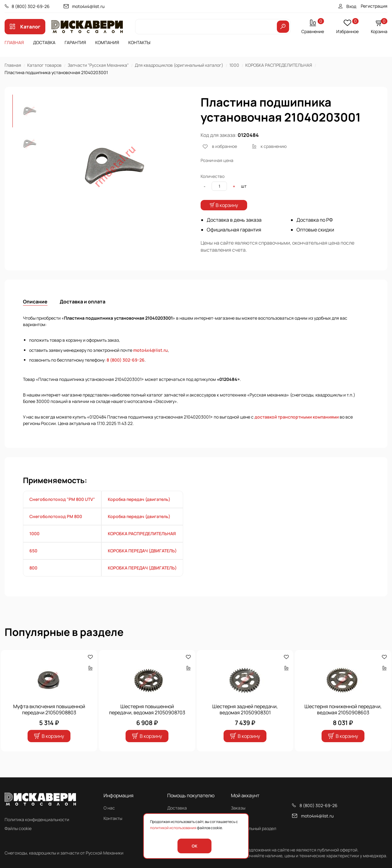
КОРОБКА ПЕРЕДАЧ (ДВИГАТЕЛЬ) (142, 564)
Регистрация (374, 6)
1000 (234, 65)
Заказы (238, 808)
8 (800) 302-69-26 (31, 6)
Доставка (44, 42)
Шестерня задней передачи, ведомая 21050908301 (245, 722)
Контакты (139, 42)
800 (33, 581)
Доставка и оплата (83, 314)
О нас (109, 808)
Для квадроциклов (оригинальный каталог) (179, 65)
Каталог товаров (44, 65)
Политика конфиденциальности (37, 819)
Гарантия (75, 42)
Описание (35, 314)
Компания (107, 42)
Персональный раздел (254, 828)
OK (194, 846)
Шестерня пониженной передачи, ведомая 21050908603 (343, 722)
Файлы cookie (18, 828)
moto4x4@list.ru (88, 6)
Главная (14, 42)
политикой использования (173, 828)
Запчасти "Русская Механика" (98, 65)
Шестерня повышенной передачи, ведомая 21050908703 (147, 722)
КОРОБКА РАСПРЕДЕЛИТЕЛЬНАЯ (279, 65)
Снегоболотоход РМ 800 (56, 529)
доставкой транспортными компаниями (297, 430)
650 (33, 564)
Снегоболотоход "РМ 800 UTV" (62, 512)
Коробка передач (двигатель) (139, 512)
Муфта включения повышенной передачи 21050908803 (49, 722)
